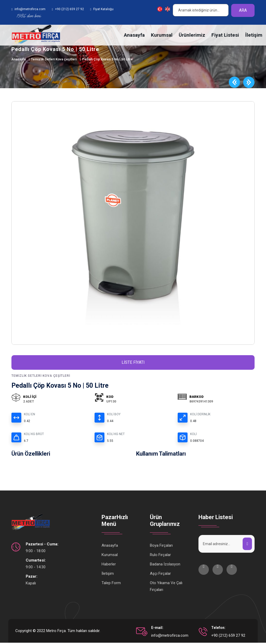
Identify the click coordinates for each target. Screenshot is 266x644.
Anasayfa (134, 35)
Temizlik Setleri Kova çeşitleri (54, 59)
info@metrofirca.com (170, 637)
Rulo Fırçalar (160, 556)
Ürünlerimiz (192, 35)
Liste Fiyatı (133, 364)
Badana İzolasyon (165, 565)
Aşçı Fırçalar (160, 575)
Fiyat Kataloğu (103, 9)
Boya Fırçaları (161, 547)
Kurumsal (162, 35)
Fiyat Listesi (225, 35)
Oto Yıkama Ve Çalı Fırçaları (166, 588)
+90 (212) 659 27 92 (228, 637)
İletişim (254, 35)
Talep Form (111, 584)
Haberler (109, 565)
